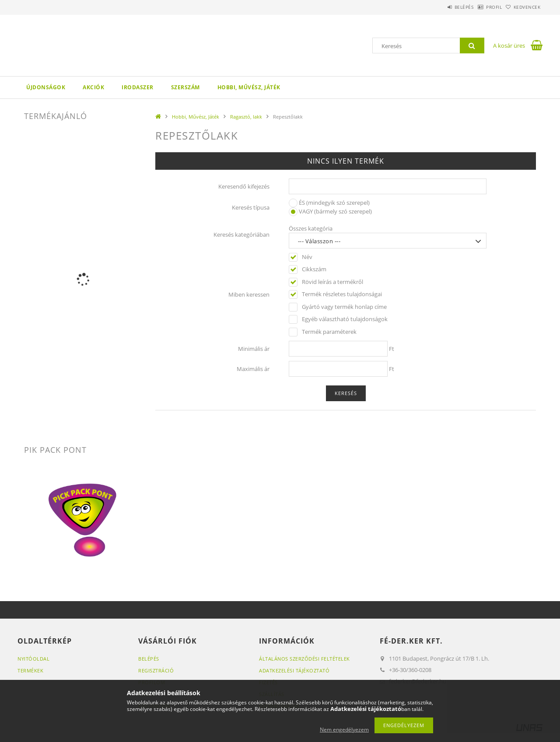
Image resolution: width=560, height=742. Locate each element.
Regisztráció (156, 670)
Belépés (441, 7)
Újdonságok (46, 87)
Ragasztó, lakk (246, 117)
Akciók (93, 87)
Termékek (30, 670)
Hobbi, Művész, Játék (249, 87)
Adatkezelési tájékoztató (294, 670)
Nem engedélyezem (344, 730)
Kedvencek (523, 7)
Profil (480, 7)
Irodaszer (138, 87)
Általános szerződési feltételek (304, 659)
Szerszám (185, 87)
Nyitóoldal (33, 659)
